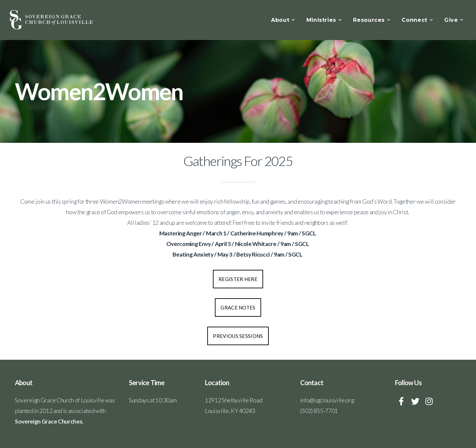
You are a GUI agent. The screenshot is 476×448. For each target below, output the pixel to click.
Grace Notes (238, 307)
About (283, 20)
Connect (417, 20)
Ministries (324, 20)
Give (454, 20)
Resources (372, 20)
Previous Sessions (238, 336)
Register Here (238, 279)
